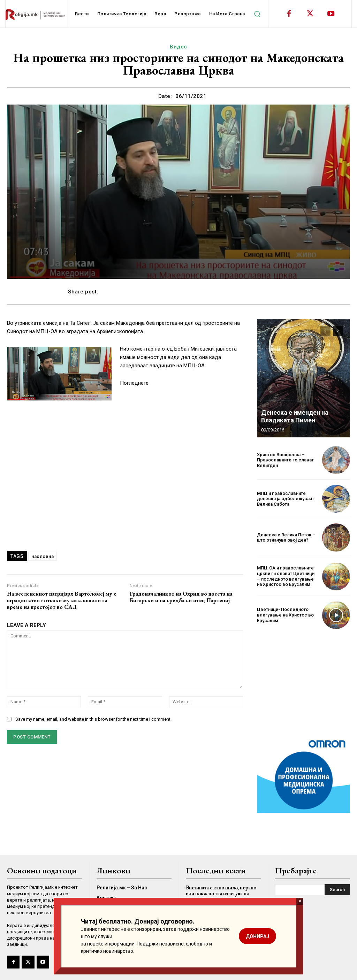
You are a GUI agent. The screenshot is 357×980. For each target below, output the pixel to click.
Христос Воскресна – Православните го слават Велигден (285, 460)
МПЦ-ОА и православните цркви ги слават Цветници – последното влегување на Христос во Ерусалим (286, 576)
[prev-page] (325, 331)
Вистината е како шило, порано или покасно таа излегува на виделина (221, 893)
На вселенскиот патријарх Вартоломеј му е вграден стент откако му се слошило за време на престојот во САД (62, 600)
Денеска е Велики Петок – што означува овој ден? (286, 538)
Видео (178, 47)
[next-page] (338, 331)
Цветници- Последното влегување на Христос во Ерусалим (285, 615)
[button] (257, 14)
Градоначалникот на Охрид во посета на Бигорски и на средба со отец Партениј (181, 597)
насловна (43, 556)
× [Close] (300, 901)
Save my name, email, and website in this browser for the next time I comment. (93, 719)
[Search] (337, 890)
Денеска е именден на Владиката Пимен (295, 416)
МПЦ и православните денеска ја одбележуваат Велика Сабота (286, 499)
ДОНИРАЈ (257, 936)
